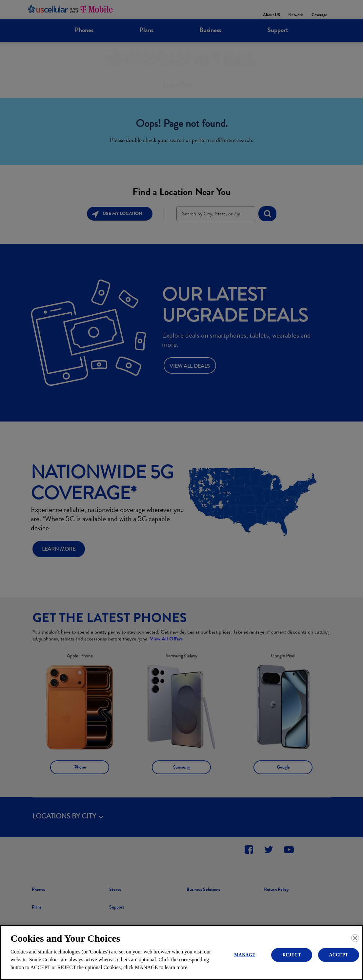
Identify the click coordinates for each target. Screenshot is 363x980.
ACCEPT (338, 955)
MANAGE (245, 955)
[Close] (355, 938)
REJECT (292, 955)
